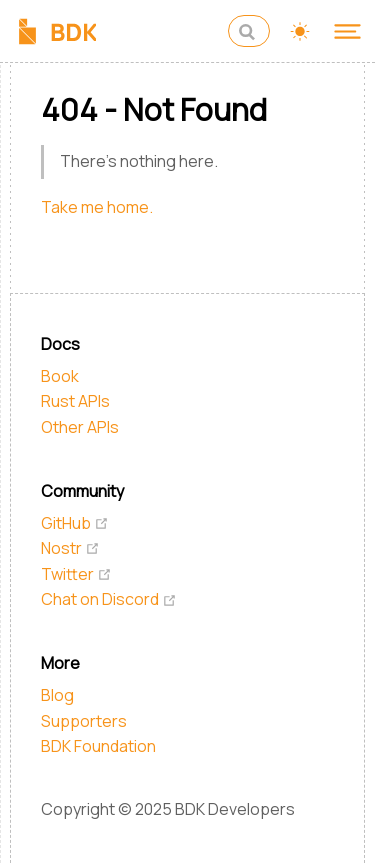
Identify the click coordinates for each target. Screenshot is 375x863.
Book (60, 376)
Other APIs (80, 427)
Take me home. (97, 207)
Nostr (70, 548)
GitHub (75, 523)
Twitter (76, 574)
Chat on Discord (109, 599)
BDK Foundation (98, 746)
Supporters (84, 721)
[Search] (249, 31)
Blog (57, 695)
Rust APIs (75, 401)
